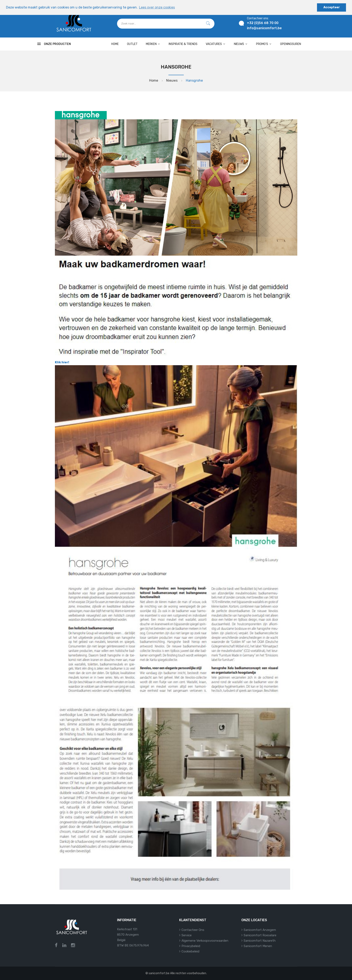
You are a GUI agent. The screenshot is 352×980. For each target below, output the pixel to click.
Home (115, 44)
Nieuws (241, 44)
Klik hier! (62, 362)
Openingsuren (291, 44)
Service (187, 935)
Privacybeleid (191, 946)
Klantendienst (193, 920)
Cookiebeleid (190, 951)
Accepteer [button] (332, 7)
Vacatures (216, 44)
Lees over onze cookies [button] (157, 7)
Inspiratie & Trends (183, 44)
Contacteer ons (193, 930)
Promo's (264, 44)
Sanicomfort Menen (258, 946)
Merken (153, 44)
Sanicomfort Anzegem (260, 930)
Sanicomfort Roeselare (260, 935)
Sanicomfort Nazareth (260, 941)
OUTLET (132, 44)
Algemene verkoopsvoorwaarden (205, 941)
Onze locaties (254, 920)
